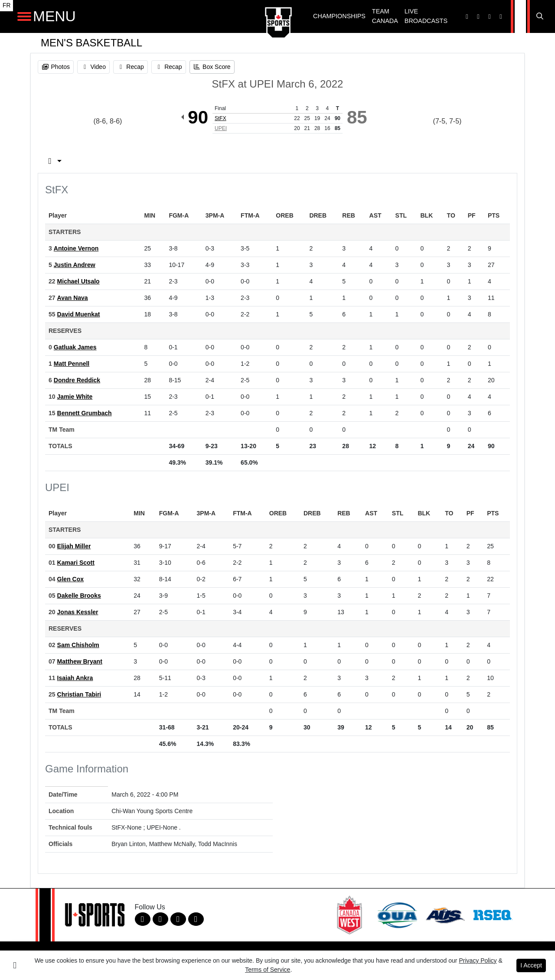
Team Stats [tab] (204, 161)
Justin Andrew (75, 265)
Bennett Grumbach (85, 413)
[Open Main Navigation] (24, 16)
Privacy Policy (478, 960)
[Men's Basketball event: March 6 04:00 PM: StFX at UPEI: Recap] (131, 67)
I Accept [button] (531, 965)
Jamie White (75, 397)
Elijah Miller (74, 546)
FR (7, 5)
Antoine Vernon (76, 248)
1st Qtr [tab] (261, 161)
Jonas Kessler (78, 612)
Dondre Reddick (77, 380)
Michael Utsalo (78, 281)
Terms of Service (268, 970)
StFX (220, 118)
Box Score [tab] (69, 161)
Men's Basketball (91, 43)
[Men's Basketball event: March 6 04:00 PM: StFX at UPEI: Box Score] (212, 67)
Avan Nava (73, 298)
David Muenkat (79, 314)
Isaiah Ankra (75, 678)
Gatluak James (75, 347)
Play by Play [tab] (136, 161)
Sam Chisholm (78, 645)
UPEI (221, 128)
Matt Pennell (72, 364)
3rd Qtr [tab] (361, 161)
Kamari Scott (76, 563)
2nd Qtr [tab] (310, 161)
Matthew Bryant (80, 661)
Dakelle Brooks (79, 596)
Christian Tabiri (79, 694)
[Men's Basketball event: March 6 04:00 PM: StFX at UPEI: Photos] (56, 67)
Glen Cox (70, 579)
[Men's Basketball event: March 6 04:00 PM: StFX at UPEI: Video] (93, 67)
